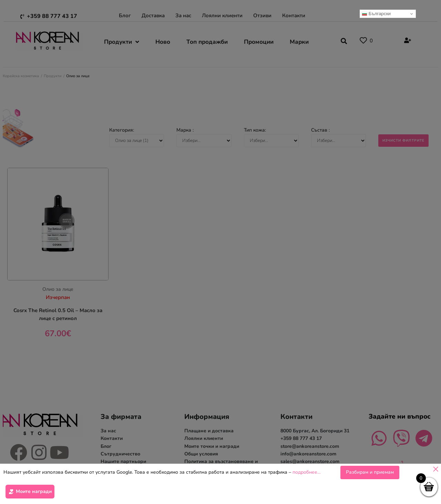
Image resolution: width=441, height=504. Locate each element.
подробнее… (307, 472)
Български (376, 14)
